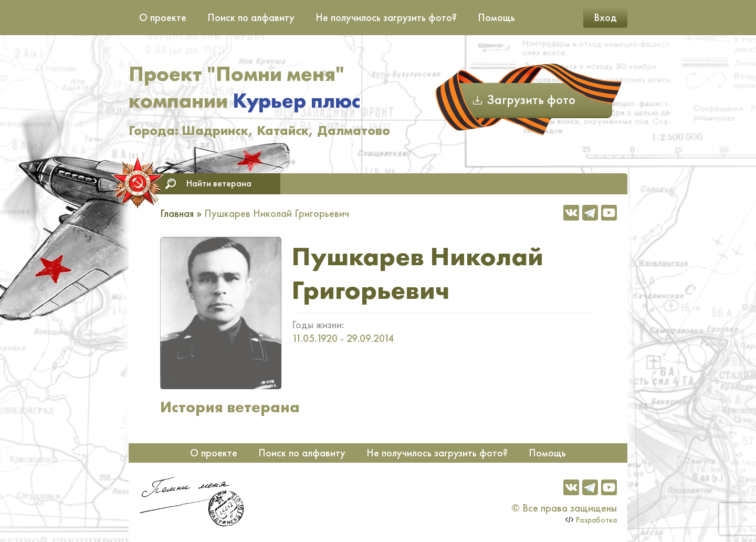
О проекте (163, 17)
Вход (605, 17)
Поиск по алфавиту (251, 17)
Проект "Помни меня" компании (244, 87)
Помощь (496, 17)
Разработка (596, 520)
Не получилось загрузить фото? (386, 17)
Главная (177, 213)
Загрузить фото (531, 100)
